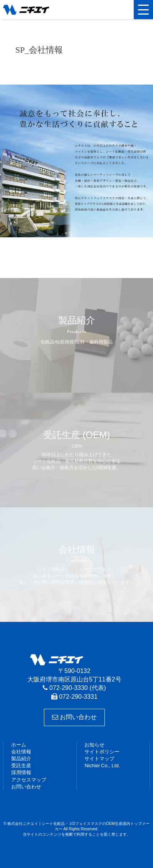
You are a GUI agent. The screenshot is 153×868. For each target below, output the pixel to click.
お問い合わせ (74, 717)
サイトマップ (99, 759)
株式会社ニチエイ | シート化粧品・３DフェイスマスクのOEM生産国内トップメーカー (40, 10)
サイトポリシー (102, 752)
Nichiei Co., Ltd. (102, 766)
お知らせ (94, 745)
